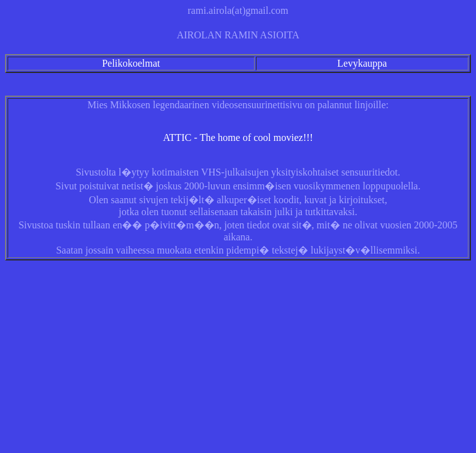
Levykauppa (362, 63)
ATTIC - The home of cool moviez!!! (238, 137)
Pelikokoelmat (131, 63)
